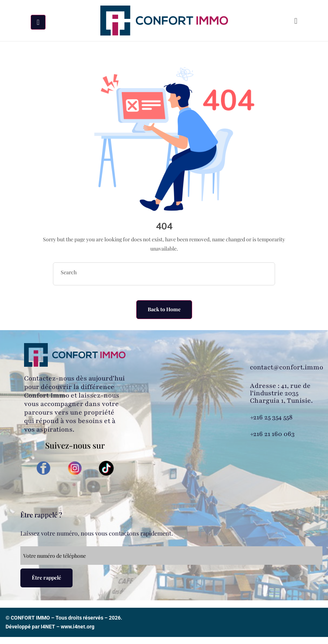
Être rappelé (46, 578)
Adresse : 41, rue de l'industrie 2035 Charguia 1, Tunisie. (281, 393)
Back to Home (164, 309)
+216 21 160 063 (272, 434)
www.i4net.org (78, 627)
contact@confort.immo (287, 367)
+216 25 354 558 (271, 417)
